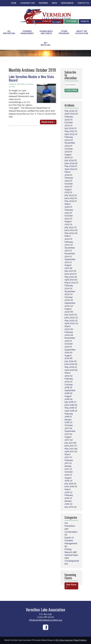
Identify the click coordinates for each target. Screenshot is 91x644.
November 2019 (70, 340)
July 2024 (69, 160)
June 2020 (70, 318)
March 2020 (68, 328)
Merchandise (67, 3)
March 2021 (70, 283)
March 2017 (68, 456)
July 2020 (69, 315)
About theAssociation (82, 32)
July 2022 (69, 227)
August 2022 (68, 223)
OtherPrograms (64, 32)
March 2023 (68, 206)
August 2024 (68, 156)
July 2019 (69, 361)
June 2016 (69, 487)
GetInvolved (45, 44)
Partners (43, 3)
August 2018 (68, 398)
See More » (71, 586)
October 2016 (69, 473)
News (55, 3)
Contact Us (83, 3)
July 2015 (69, 507)
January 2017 (68, 468)
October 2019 (69, 345)
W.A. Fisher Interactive (64, 640)
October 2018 (69, 386)
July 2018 (69, 402)
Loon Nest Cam (27, 3)
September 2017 (70, 433)
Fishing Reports (68, 551)
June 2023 (69, 198)
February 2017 (69, 462)
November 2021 (70, 255)
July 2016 (69, 484)
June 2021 (69, 274)
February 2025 (69, 139)
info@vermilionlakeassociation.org (46, 620)
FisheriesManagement (27, 32)
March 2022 (68, 238)
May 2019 (69, 367)
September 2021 (70, 261)
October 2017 (69, 427)
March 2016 (68, 491)
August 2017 (68, 439)
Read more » (48, 122)
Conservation (71, 532)
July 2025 (69, 128)
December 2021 (70, 249)
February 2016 (69, 497)
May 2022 (69, 233)
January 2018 (68, 421)
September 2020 (70, 305)
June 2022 (69, 230)
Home (14, 3)
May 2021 (69, 277)
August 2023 (68, 191)
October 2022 (69, 217)
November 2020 (70, 293)
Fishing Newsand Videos (46, 32)
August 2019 (68, 357)
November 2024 (70, 144)
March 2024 (68, 174)
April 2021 (69, 280)
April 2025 (70, 134)
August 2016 (68, 479)
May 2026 (69, 111)
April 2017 (69, 452)
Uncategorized (72, 561)
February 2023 (69, 211)
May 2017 (69, 449)
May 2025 (69, 131)
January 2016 (68, 503)
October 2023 (69, 185)
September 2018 (70, 392)
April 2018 (69, 411)
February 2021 (69, 287)
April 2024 (70, 169)
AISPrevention (9, 32)
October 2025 (69, 124)
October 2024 (69, 150)
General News (71, 555)
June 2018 (69, 405)
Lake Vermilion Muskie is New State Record (31, 78)
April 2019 (69, 370)
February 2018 (69, 415)
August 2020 (68, 310)
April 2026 (70, 114)
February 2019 (69, 380)
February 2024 (69, 179)
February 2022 (69, 244)
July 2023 (69, 195)
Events (68, 538)
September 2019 (70, 351)
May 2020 (69, 321)
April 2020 (70, 323)
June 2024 (69, 163)
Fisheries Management (71, 542)
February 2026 (69, 118)
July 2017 (69, 443)
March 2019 (68, 374)
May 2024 (69, 166)
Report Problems (80, 640)
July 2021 (69, 271)
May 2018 (69, 408)
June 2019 (69, 364)
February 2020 (69, 334)
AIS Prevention (70, 525)
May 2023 (69, 201)
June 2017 (69, 446)
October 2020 (69, 299)
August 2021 (68, 267)
